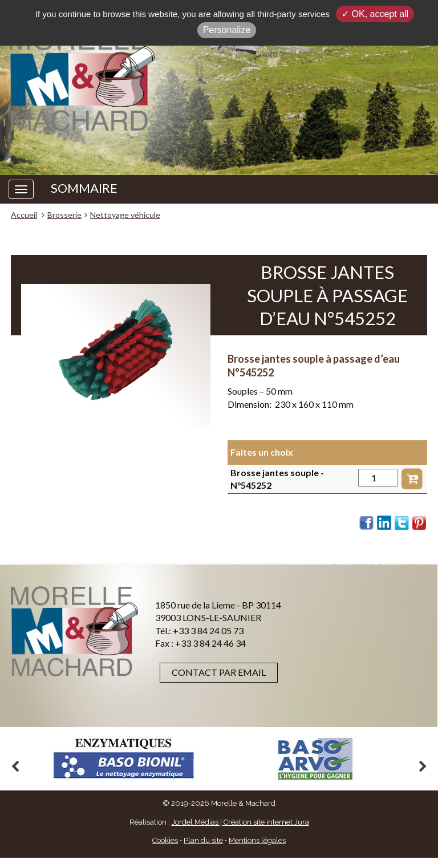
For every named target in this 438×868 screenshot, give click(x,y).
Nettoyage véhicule (125, 215)
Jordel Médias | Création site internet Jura (240, 822)
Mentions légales (257, 840)
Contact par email (219, 672)
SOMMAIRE (84, 188)
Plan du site (203, 840)
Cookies (165, 840)
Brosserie (64, 215)
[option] (123, 759)
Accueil (24, 215)
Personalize (227, 30)
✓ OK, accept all (375, 14)
